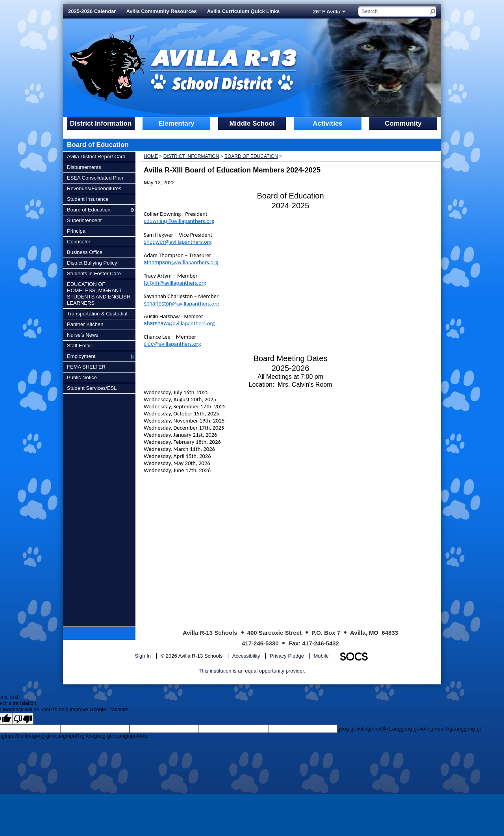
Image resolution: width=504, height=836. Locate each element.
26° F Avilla (327, 12)
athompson (181, 262)
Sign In (143, 656)
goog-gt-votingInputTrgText (64, 736)
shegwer (178, 242)
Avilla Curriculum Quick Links (243, 11)
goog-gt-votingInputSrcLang (369, 729)
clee (172, 344)
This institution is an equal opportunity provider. (252, 671)
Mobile (321, 656)
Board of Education (251, 156)
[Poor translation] (23, 719)
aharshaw (179, 323)
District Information (191, 156)
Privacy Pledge (287, 656)
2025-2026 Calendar (92, 11)
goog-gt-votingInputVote (121, 736)
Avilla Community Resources (161, 11)
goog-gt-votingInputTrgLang (432, 729)
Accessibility (246, 656)
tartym (175, 283)
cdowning (179, 221)
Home (151, 156)
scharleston (181, 304)
